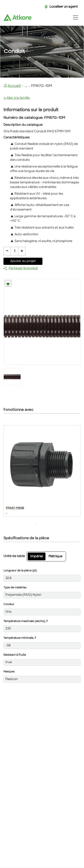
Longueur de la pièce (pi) (20, 571)
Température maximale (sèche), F (26, 621)
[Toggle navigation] (75, 17)
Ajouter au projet (23, 261)
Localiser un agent (64, 7)
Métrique (55, 557)
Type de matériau (15, 588)
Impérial (37, 557)
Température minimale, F (20, 638)
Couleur (9, 604)
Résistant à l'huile (15, 655)
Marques (9, 672)
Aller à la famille (17, 98)
